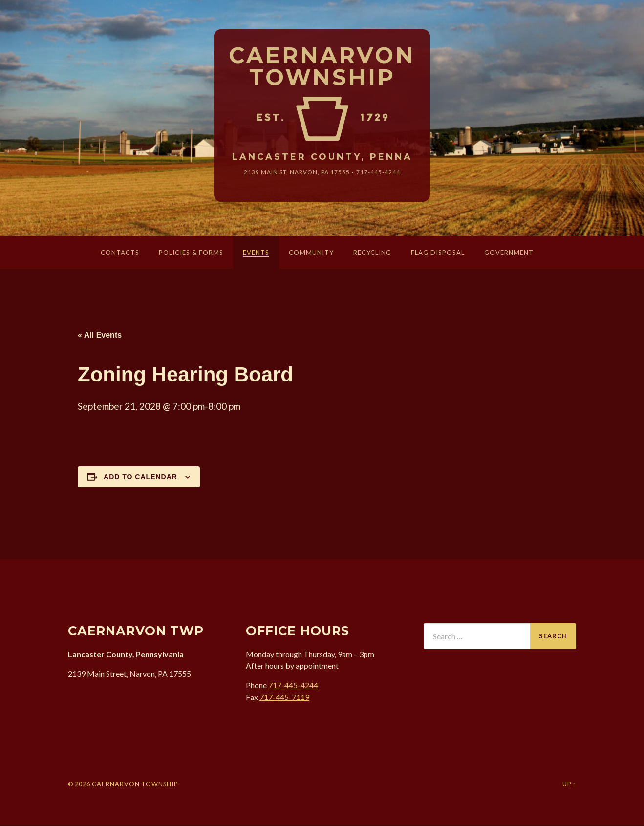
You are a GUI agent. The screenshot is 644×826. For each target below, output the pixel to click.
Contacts (120, 254)
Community (311, 254)
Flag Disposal (438, 254)
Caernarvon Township (322, 67)
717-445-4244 (386, 174)
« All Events (100, 336)
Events (256, 254)
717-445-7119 (284, 699)
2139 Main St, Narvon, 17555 (294, 174)
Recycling (372, 254)
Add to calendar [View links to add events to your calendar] (140, 479)
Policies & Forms (191, 254)
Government (509, 254)
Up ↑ (569, 785)
